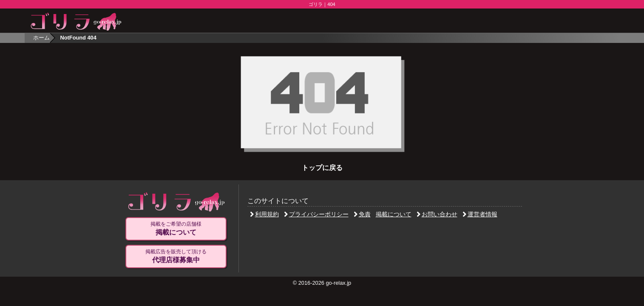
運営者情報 (480, 214)
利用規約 (264, 214)
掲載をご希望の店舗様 (176, 229)
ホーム (41, 38)
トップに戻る (322, 168)
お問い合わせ (437, 214)
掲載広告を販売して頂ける (176, 256)
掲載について (394, 214)
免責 (362, 214)
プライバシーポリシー (316, 214)
